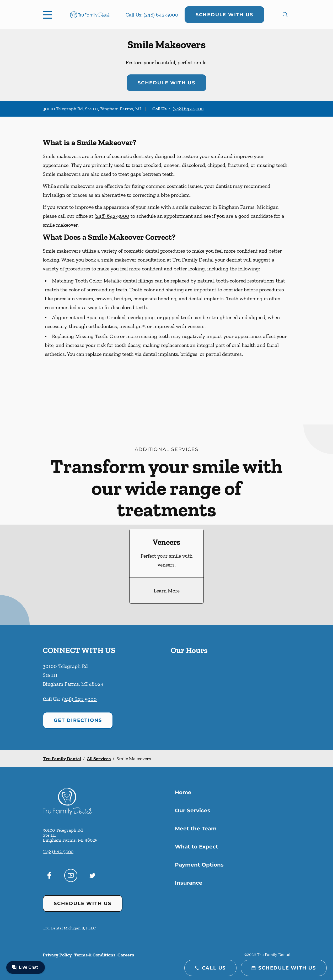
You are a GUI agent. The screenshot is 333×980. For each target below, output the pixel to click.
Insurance (189, 883)
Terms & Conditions (95, 955)
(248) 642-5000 (188, 109)
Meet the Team (196, 829)
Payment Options (199, 865)
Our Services (193, 810)
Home (183, 792)
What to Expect (197, 847)
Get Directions (78, 720)
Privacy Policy (57, 955)
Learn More (167, 591)
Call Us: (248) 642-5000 (152, 15)
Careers (126, 955)
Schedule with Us (224, 15)
